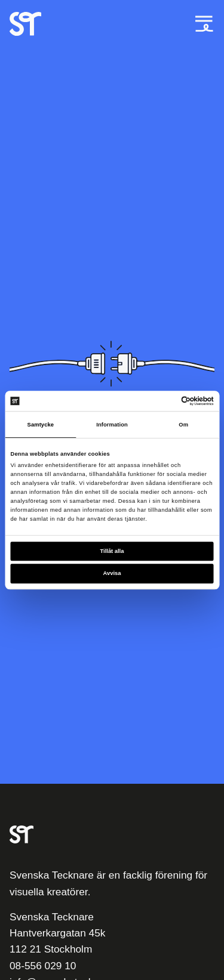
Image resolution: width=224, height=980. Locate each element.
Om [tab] (183, 425)
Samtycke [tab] (41, 425)
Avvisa (112, 574)
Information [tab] (112, 425)
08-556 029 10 (43, 966)
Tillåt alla (112, 551)
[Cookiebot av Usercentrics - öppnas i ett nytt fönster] (162, 401)
